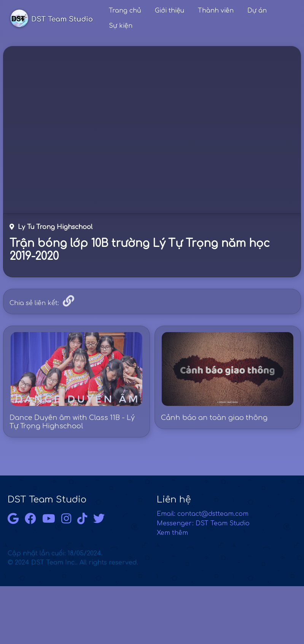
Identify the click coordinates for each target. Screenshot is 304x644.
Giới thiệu (170, 11)
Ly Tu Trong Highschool (51, 227)
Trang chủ (125, 11)
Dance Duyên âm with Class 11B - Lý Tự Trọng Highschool (72, 422)
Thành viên (216, 11)
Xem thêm (172, 533)
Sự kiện (121, 26)
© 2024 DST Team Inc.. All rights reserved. (73, 563)
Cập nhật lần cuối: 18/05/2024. (73, 558)
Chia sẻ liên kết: (34, 303)
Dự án (257, 11)
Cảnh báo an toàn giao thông (214, 418)
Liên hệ (174, 500)
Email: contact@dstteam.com (203, 514)
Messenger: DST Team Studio (203, 523)
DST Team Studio (47, 500)
